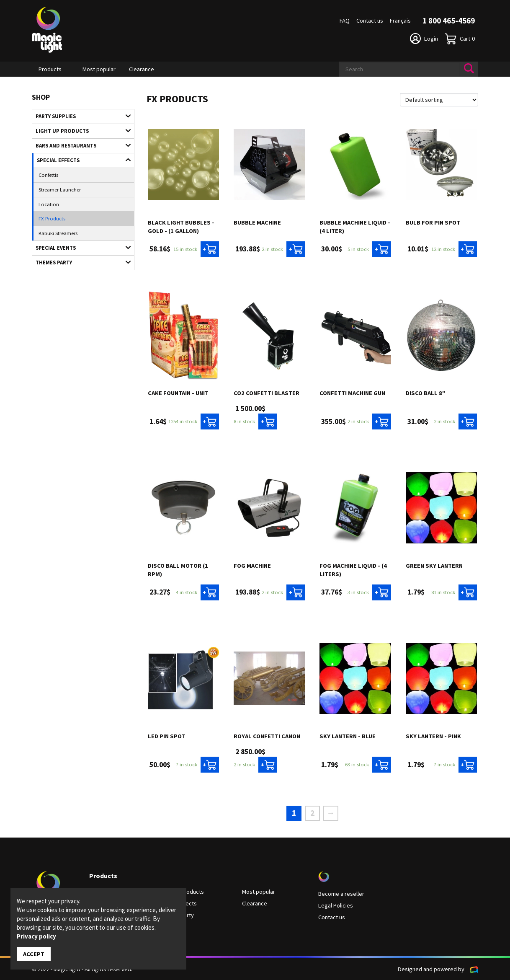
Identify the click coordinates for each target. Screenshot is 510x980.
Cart (460, 39)
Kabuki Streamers (58, 233)
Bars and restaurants (79, 145)
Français (400, 21)
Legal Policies (336, 905)
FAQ (345, 21)
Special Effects (80, 160)
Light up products (79, 131)
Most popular (99, 69)
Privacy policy (36, 936)
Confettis (48, 175)
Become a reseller (341, 894)
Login (424, 39)
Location (49, 204)
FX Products (52, 218)
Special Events (79, 248)
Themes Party (79, 262)
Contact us (370, 21)
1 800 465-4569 (449, 21)
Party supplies (79, 116)
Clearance (142, 69)
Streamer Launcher (60, 189)
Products (50, 69)
